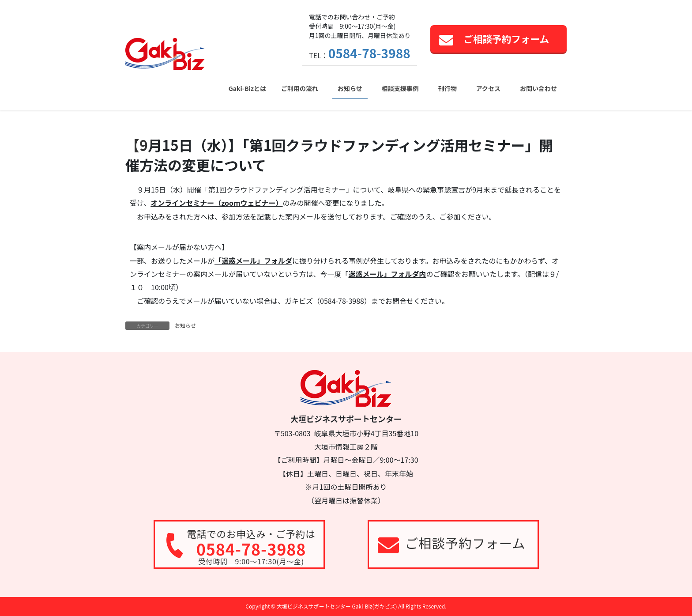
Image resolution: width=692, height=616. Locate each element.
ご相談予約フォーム (506, 39)
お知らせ (185, 325)
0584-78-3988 (369, 53)
